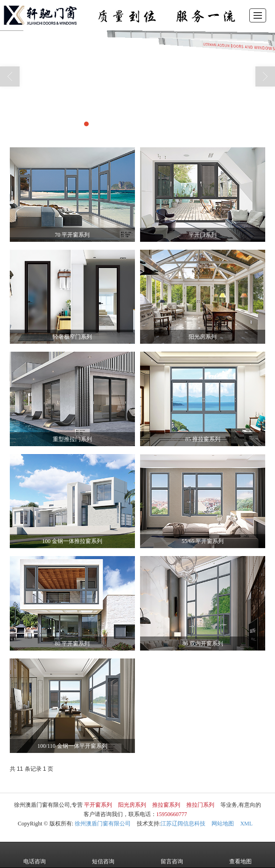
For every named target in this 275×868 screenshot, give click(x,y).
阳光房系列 (132, 805)
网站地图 (223, 824)
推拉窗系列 (166, 805)
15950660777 (172, 814)
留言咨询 (172, 855)
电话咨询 (35, 855)
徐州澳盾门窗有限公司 (103, 824)
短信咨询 (103, 855)
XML (246, 824)
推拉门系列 (200, 805)
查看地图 (240, 855)
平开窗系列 (98, 805)
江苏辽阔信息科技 (183, 824)
